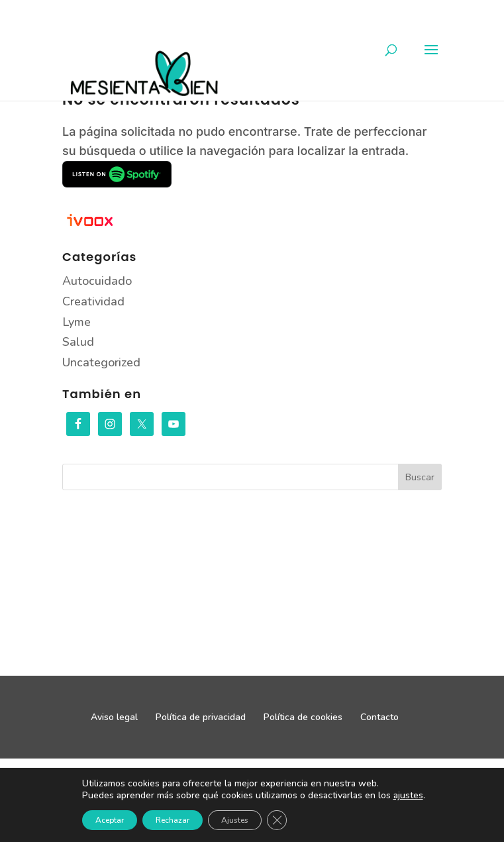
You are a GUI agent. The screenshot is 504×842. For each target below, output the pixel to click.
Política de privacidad (201, 717)
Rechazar (173, 820)
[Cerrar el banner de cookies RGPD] (277, 820)
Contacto (379, 717)
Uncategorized (101, 362)
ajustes (408, 796)
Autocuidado (97, 281)
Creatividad (93, 301)
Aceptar (110, 820)
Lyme (76, 322)
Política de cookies (303, 717)
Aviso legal (114, 717)
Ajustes (235, 820)
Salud (78, 342)
